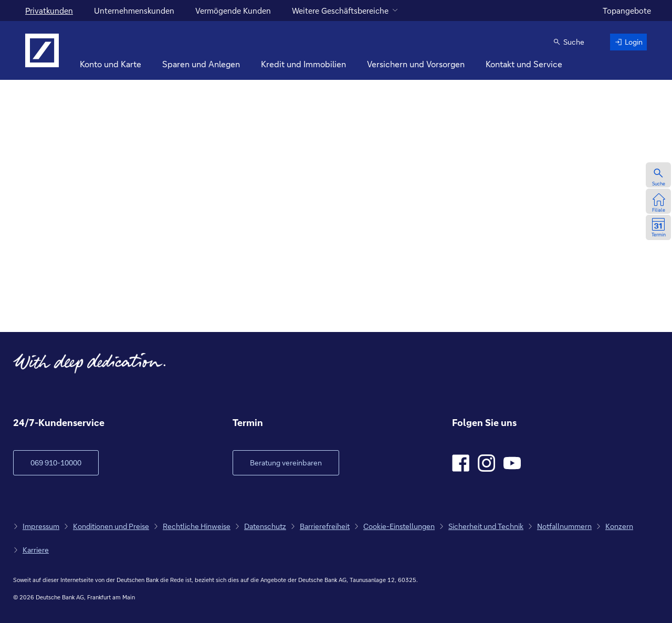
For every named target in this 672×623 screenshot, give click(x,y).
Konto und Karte (111, 64)
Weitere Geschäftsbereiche (340, 11)
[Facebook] (461, 463)
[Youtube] (512, 463)
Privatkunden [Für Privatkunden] (49, 11)
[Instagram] (486, 463)
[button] (569, 42)
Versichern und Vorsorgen (416, 64)
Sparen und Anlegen (201, 64)
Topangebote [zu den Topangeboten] (627, 11)
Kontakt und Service (524, 64)
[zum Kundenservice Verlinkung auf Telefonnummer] (56, 463)
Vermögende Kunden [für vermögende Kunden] (233, 11)
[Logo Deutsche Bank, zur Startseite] (42, 50)
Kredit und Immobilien (303, 64)
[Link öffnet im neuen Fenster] (286, 463)
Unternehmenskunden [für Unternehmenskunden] (134, 11)
